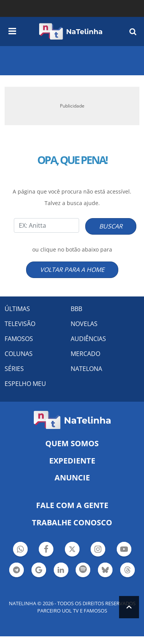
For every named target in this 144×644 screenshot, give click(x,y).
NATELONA (86, 369)
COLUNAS (19, 354)
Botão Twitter (72, 550)
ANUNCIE (72, 478)
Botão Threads (127, 571)
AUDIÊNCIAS (88, 339)
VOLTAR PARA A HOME (72, 270)
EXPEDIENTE (72, 461)
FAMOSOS (19, 339)
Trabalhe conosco (72, 522)
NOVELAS (84, 324)
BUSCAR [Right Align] (111, 226)
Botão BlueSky (105, 571)
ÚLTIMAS (17, 309)
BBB (76, 309)
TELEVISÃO (20, 324)
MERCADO (85, 354)
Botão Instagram (98, 550)
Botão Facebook (46, 550)
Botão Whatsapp (20, 550)
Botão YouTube (124, 550)
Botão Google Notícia (39, 571)
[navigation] (12, 30)
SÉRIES (14, 369)
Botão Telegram (17, 571)
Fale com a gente (72, 505)
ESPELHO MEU (25, 384)
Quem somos (72, 443)
